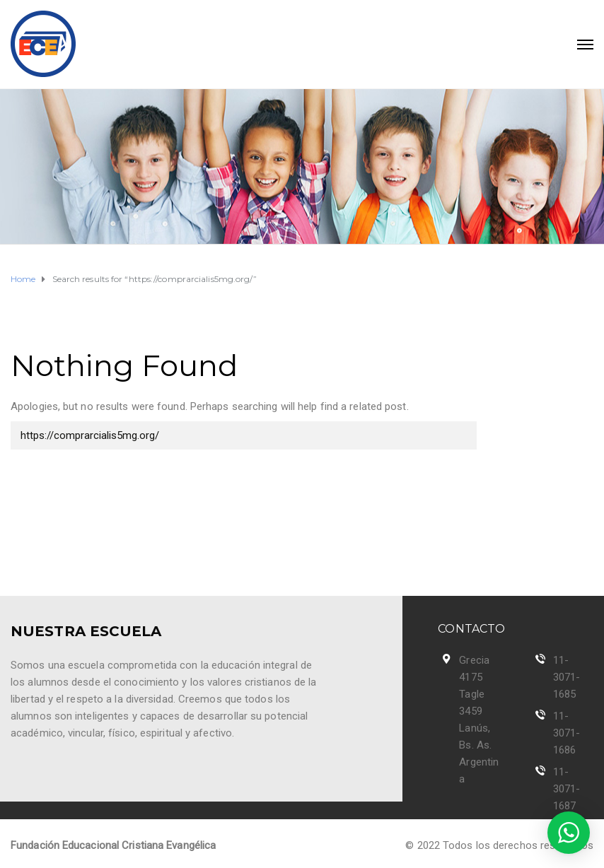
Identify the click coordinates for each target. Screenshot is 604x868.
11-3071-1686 (567, 733)
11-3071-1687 (567, 789)
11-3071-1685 (567, 677)
